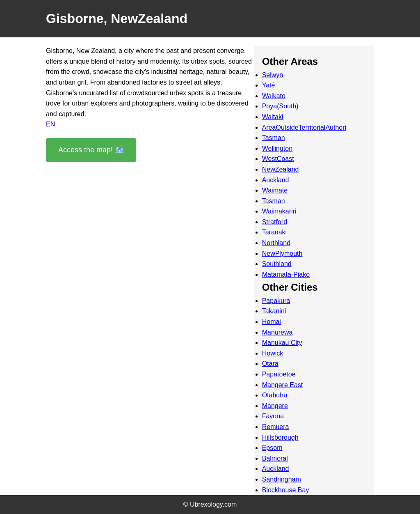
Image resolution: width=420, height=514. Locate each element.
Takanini (274, 311)
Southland (277, 264)
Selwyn (273, 75)
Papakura (276, 301)
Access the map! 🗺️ (91, 150)
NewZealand (281, 169)
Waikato (274, 96)
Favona (273, 416)
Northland (276, 243)
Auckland (276, 180)
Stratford (275, 222)
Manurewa (277, 332)
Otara (270, 364)
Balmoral (275, 458)
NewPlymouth (282, 254)
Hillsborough (280, 437)
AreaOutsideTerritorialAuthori (304, 127)
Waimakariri (279, 211)
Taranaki (274, 232)
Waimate (275, 190)
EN (50, 124)
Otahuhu (275, 395)
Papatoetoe (279, 374)
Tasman (274, 138)
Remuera (276, 427)
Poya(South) (280, 106)
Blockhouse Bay (286, 490)
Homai (272, 322)
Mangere (275, 406)
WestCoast (278, 159)
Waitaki (273, 117)
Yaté (269, 85)
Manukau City (282, 343)
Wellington (277, 148)
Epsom (272, 448)
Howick (273, 353)
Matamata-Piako (286, 274)
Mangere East (283, 385)
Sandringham (282, 479)
